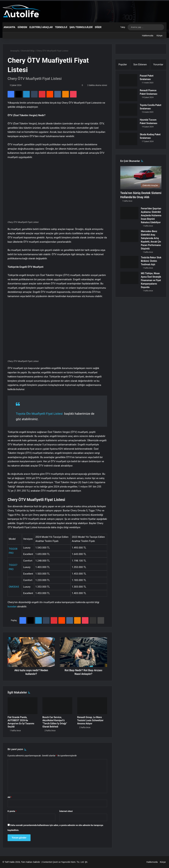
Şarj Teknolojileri (81, 27)
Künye (160, 36)
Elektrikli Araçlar (41, 27)
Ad (10, 797)
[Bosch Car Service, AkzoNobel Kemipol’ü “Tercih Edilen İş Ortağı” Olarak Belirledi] (57, 706)
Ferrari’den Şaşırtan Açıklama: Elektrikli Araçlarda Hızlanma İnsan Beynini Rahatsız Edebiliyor (151, 218)
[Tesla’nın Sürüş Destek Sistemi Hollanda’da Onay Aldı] (141, 180)
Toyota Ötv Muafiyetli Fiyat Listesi (39, 414)
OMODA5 (14, 587)
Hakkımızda (148, 36)
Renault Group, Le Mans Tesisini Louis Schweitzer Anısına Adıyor (90, 720)
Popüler (123, 64)
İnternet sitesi (66, 811)
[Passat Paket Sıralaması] (129, 81)
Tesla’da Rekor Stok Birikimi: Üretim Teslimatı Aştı (151, 263)
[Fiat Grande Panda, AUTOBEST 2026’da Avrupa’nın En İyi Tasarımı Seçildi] (23, 706)
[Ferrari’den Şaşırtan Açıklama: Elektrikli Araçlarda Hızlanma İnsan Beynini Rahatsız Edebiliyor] (129, 215)
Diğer (98, 27)
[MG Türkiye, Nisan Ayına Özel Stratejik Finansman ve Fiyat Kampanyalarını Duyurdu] (129, 280)
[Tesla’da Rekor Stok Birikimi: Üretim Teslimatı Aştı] (129, 264)
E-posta (12, 811)
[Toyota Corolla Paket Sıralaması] (129, 111)
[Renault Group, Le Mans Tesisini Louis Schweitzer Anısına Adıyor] (92, 706)
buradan (12, 607)
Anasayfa (9, 27)
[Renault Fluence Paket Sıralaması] (129, 96)
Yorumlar (158, 64)
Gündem (22, 27)
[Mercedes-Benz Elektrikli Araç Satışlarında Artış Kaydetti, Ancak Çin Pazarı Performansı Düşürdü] (129, 238)
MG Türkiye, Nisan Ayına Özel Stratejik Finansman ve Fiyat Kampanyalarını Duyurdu (151, 282)
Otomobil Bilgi (28, 51)
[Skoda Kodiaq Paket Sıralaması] (129, 140)
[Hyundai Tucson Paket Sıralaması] (129, 125)
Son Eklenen (140, 64)
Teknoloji (61, 27)
